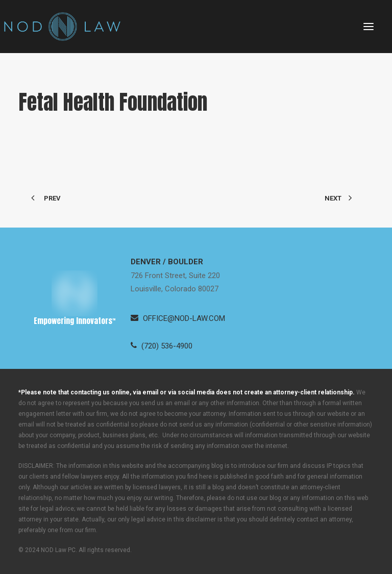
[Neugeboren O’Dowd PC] (62, 27)
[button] (369, 27)
